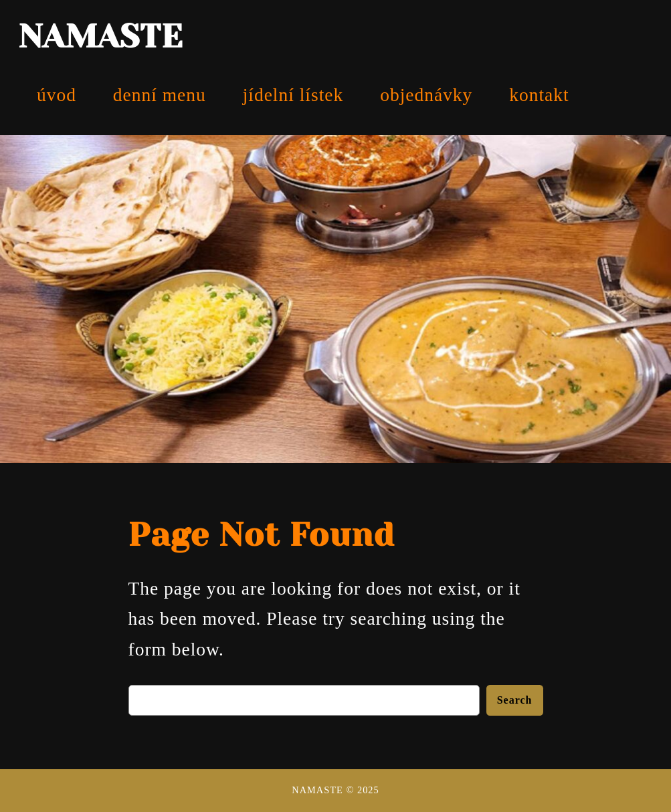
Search (515, 700)
